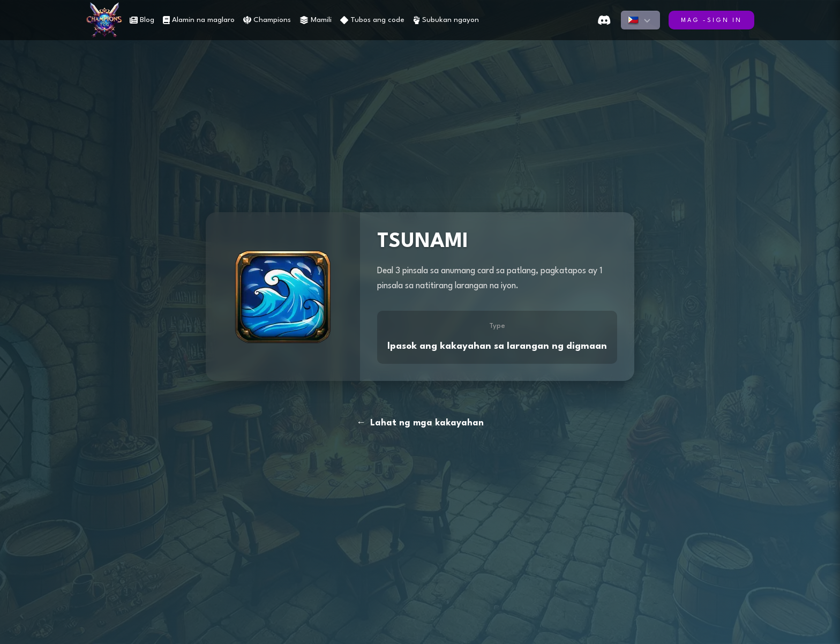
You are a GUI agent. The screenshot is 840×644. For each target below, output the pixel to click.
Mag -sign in (711, 21)
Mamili (316, 20)
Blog (142, 20)
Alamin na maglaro (199, 20)
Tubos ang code (372, 20)
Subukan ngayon (446, 20)
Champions (267, 20)
